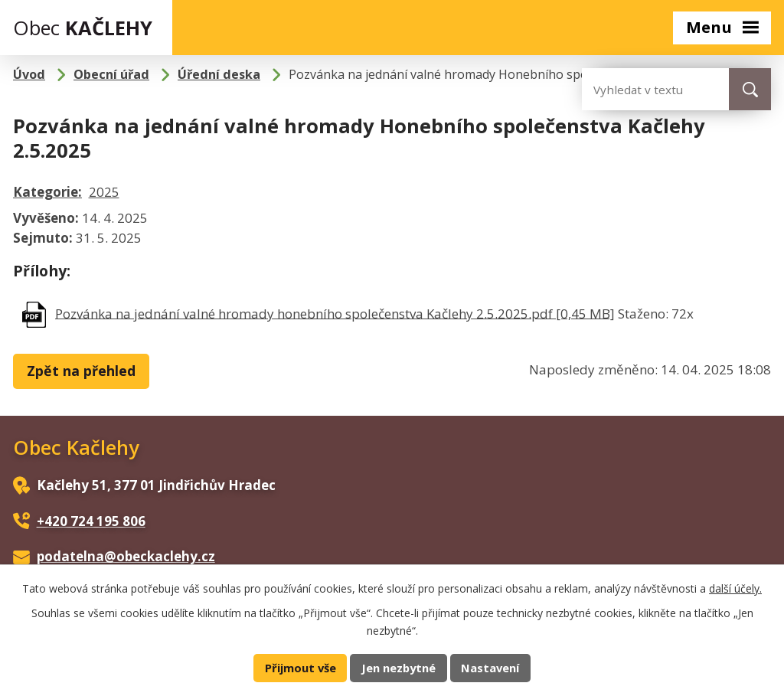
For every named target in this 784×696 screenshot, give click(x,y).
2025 (104, 192)
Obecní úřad (111, 74)
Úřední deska (219, 74)
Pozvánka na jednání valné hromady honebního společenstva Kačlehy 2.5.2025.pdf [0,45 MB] (335, 313)
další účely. (735, 588)
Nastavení (490, 668)
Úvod (29, 74)
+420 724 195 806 (91, 521)
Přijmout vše (301, 668)
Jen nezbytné (399, 668)
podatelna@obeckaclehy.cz (126, 556)
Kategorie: (47, 192)
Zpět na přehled (81, 371)
